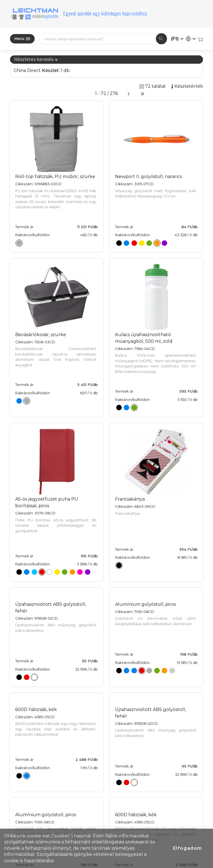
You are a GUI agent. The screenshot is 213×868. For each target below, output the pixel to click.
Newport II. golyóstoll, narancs (149, 177)
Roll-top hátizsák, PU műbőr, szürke (55, 177)
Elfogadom (188, 848)
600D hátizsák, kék (36, 709)
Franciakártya (130, 499)
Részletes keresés (36, 59)
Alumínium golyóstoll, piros (145, 604)
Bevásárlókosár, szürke (41, 335)
